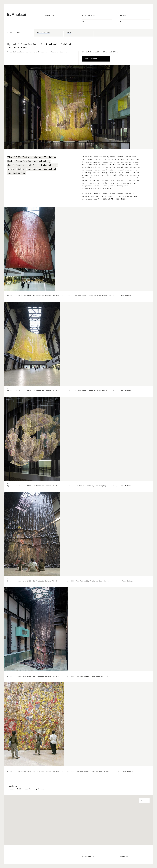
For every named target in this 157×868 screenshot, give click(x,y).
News (122, 22)
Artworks (49, 16)
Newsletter (88, 857)
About (85, 22)
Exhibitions (88, 16)
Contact (124, 857)
